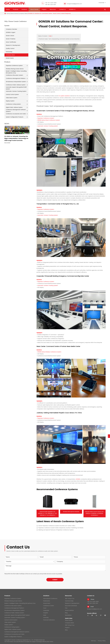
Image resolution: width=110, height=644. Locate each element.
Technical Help (69, 601)
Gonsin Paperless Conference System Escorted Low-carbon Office (57, 526)
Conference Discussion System (14, 75)
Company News (23, 13)
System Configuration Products (15, 117)
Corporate (46, 610)
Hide (50, 36)
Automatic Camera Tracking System (16, 91)
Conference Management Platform (16, 78)
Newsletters (68, 615)
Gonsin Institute (69, 610)
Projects (44, 10)
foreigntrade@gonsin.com (74, 4)
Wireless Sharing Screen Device (15, 69)
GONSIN (78, 479)
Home (8, 10)
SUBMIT (55, 580)
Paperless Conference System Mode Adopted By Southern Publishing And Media (61, 528)
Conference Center (49, 606)
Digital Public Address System (14, 107)
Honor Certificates (11, 42)
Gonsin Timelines (11, 39)
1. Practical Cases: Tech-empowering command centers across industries (59, 39)
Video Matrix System (12, 98)
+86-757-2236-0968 (51, 3)
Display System (10, 101)
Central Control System (12, 95)
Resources (53, 10)
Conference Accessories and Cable (16, 114)
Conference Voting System (13, 104)
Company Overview (11, 29)
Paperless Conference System (14, 66)
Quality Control (10, 49)
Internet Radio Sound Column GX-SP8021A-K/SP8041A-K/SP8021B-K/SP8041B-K (95, 513)
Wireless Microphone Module (71, 512)
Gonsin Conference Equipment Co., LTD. (23, 640)
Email (92, 607)
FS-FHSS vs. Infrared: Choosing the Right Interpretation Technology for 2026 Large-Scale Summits (16, 138)
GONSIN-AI (72, 10)
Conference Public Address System (16, 85)
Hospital (45, 613)
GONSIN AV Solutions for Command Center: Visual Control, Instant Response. (50, 13)
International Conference (50, 599)
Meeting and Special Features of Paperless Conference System (56, 530)
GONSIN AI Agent (11, 32)
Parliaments (47, 601)
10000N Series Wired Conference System (49, 120)
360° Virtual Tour (70, 599)
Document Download (71, 606)
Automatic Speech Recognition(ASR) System (16, 88)
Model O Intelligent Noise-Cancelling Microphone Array (16, 72)
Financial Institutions (49, 620)
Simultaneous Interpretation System (16, 82)
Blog (66, 613)
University (46, 618)
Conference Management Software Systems (16, 111)
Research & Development (13, 45)
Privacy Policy (102, 641)
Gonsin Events (10, 58)
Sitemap (93, 641)
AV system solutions (64, 96)
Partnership (9, 52)
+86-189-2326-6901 (50, 5)
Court (45, 608)
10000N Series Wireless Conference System (49, 352)
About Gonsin (34, 10)
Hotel (45, 615)
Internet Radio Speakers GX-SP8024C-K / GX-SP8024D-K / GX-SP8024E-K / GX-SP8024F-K (48, 513)
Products (16, 10)
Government (47, 603)
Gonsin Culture (10, 36)
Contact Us (62, 10)
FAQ (66, 608)
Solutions (24, 10)
